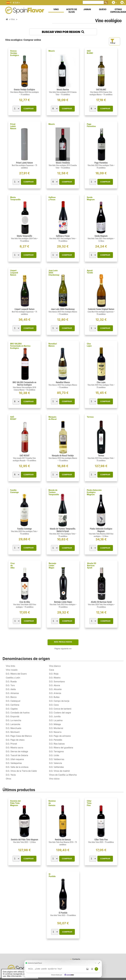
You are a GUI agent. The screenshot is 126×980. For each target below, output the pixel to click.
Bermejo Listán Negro (53, 565)
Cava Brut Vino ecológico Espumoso (101, 312)
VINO (56, 9)
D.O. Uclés (54, 755)
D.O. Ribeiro (55, 678)
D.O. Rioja (54, 674)
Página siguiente (63, 649)
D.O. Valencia (55, 763)
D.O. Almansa (12, 693)
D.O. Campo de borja (59, 701)
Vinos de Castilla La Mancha (63, 775)
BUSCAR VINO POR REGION (63, 32)
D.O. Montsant (13, 732)
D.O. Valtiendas (56, 767)
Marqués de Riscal (53, 418)
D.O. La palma (56, 720)
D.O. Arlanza (55, 693)
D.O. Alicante (55, 689)
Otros (8, 779)
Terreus (90, 417)
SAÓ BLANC (90, 52)
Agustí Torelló (90, 272)
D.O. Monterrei (56, 728)
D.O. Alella (11, 689)
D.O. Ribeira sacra (15, 748)
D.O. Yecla (11, 775)
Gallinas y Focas (52, 198)
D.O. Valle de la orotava (17, 767)
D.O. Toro (10, 685)
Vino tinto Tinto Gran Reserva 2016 (61, 842)
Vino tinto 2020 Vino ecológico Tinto (24, 531)
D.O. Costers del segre (60, 713)
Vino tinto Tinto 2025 (96, 842)
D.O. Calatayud (13, 701)
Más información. (14, 976)
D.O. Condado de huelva (18, 713)
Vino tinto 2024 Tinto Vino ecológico (101, 605)
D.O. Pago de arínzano (60, 736)
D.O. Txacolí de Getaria (17, 755)
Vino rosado (12, 670)
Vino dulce (54, 779)
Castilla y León (13, 678)
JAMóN (87, 9)
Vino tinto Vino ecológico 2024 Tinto (24, 239)
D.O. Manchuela (14, 728)
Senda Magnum (91, 198)
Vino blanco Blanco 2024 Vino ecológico (24, 92)
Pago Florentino (91, 125)
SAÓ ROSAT (13, 418)
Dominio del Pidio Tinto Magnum (15, 803)
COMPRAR (29, 109)
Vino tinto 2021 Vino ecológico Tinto (62, 239)
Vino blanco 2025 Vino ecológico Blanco (63, 312)
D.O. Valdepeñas (14, 763)
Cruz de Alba (13, 565)
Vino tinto (10, 666)
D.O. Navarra (55, 732)
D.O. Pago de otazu (15, 740)
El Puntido (52, 875)
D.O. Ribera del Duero (16, 674)
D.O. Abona (55, 685)
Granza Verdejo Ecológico (15, 53)
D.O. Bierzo (11, 697)
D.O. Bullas (54, 697)
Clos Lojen (89, 345)
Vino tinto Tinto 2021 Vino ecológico (101, 239)
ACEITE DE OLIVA (72, 11)
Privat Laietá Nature (13, 126)
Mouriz (52, 51)
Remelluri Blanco (53, 345)
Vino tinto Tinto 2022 (21, 842)
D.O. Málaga (55, 724)
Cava (52, 670)
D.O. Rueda (11, 681)
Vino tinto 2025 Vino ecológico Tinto (101, 385)
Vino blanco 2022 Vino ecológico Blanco (63, 385)
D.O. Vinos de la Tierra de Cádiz (21, 771)
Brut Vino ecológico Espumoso (23, 165)
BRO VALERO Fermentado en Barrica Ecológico (20, 346)
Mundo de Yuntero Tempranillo (54, 492)
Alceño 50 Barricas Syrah (92, 565)
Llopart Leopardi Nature (14, 273)
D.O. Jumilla (55, 716)
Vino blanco (55, 666)
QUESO (103, 9)
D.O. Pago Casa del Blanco (19, 736)
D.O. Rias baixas (57, 744)
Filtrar (113, 41)
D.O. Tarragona (56, 751)
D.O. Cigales (12, 709)
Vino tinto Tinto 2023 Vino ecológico (63, 605)
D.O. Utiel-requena (15, 759)
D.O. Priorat (11, 744)
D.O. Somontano (57, 681)
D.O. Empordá (12, 716)
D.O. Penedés (56, 740)
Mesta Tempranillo (15, 198)
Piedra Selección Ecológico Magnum (94, 492)
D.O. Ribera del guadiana (61, 748)
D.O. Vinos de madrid (59, 771)
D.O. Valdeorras (57, 759)
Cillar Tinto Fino (89, 803)
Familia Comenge (15, 491)
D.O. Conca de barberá (60, 709)
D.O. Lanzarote (13, 724)
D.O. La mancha (13, 720)
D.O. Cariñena (12, 705)
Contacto (76, 959)
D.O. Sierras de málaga (17, 751)
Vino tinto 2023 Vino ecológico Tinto (101, 165)
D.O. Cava (54, 705)
